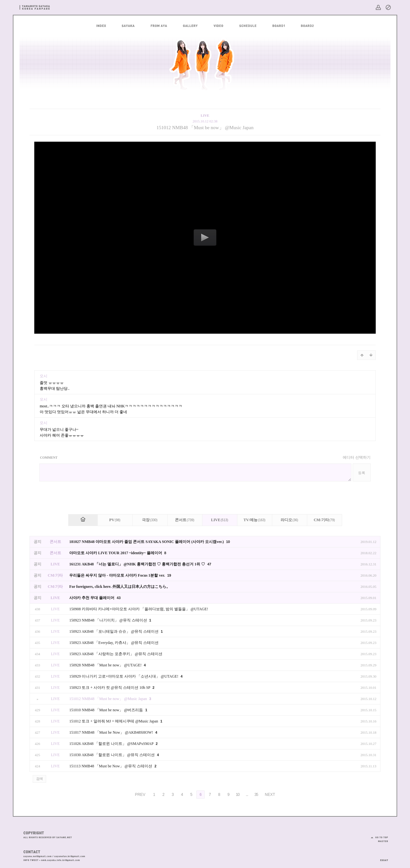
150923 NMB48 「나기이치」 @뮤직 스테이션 (108, 620)
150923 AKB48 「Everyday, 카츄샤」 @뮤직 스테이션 (114, 643)
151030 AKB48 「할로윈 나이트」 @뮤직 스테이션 (112, 755)
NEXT (270, 795)
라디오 (289, 520)
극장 (150, 520)
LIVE (220, 520)
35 (256, 795)
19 (169, 575)
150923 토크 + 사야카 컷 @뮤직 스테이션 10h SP (110, 688)
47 (209, 564)
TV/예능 (254, 520)
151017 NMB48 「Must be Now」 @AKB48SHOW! (111, 732)
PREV (140, 795)
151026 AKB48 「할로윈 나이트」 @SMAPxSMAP (112, 744)
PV (115, 520)
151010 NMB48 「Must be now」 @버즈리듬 (107, 710)
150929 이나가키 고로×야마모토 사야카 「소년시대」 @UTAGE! (124, 676)
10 (228, 542)
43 (119, 598)
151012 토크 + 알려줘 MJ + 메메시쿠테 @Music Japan (114, 721)
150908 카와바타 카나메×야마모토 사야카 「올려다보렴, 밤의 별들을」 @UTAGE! (139, 609)
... (247, 795)
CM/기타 (324, 520)
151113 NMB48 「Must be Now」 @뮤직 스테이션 (111, 766)
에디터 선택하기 (357, 457)
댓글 (366, 378)
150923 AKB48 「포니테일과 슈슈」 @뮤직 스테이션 (114, 631)
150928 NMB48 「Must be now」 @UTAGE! (106, 665)
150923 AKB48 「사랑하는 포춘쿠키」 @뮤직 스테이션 (116, 654)
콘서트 (184, 520)
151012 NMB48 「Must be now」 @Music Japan (205, 128)
